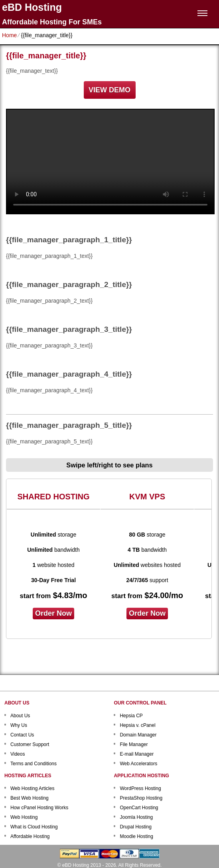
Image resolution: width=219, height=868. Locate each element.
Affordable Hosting (30, 836)
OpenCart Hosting (139, 808)
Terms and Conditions (34, 764)
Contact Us (22, 735)
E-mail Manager (137, 754)
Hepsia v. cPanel (137, 725)
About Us (20, 716)
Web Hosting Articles (33, 788)
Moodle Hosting (136, 836)
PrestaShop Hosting (141, 798)
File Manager (134, 744)
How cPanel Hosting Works (39, 808)
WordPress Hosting (140, 788)
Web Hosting (24, 817)
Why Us (19, 725)
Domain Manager (138, 735)
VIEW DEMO (109, 90)
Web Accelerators (138, 764)
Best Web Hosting (30, 798)
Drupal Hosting (135, 827)
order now (53, 613)
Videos (18, 754)
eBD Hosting (32, 7)
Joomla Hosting (136, 817)
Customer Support (30, 744)
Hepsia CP (131, 716)
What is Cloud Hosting (34, 827)
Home (9, 35)
